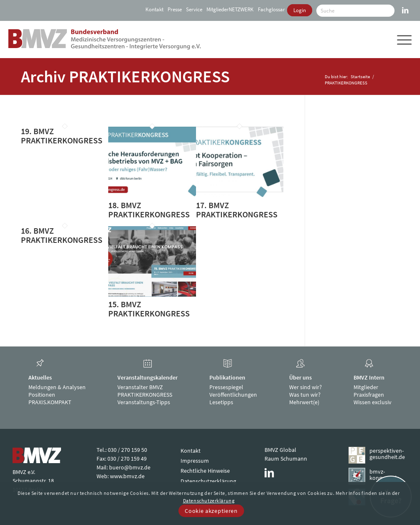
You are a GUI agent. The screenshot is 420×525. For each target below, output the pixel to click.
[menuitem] (153, 9)
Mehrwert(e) (304, 402)
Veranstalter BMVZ (140, 387)
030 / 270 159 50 (127, 450)
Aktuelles (40, 377)
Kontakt (154, 9)
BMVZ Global (280, 450)
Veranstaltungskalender (148, 377)
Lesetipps (221, 402)
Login (300, 10)
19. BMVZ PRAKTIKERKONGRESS (62, 136)
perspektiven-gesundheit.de (387, 454)
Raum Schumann (286, 459)
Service (194, 9)
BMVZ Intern (369, 377)
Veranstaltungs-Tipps (144, 402)
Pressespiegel (226, 387)
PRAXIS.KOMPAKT (50, 402)
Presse (175, 9)
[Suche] (355, 11)
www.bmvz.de (127, 476)
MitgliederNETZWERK (230, 9)
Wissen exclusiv (373, 402)
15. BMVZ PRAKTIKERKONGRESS (149, 309)
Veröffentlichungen (233, 395)
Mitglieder (366, 387)
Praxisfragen (369, 395)
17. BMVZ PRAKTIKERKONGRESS (237, 210)
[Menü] (403, 39)
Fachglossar (271, 9)
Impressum (195, 461)
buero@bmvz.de (130, 467)
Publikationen (227, 377)
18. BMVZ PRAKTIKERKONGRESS (149, 210)
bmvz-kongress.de (384, 475)
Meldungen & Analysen (57, 387)
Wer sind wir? (305, 387)
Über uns (300, 377)
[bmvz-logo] (105, 39)
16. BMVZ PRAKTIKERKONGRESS (62, 235)
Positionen (42, 395)
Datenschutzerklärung (208, 481)
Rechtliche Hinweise (205, 471)
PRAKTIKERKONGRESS (145, 395)
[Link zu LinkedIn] (405, 6)
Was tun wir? (305, 395)
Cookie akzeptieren (211, 511)
